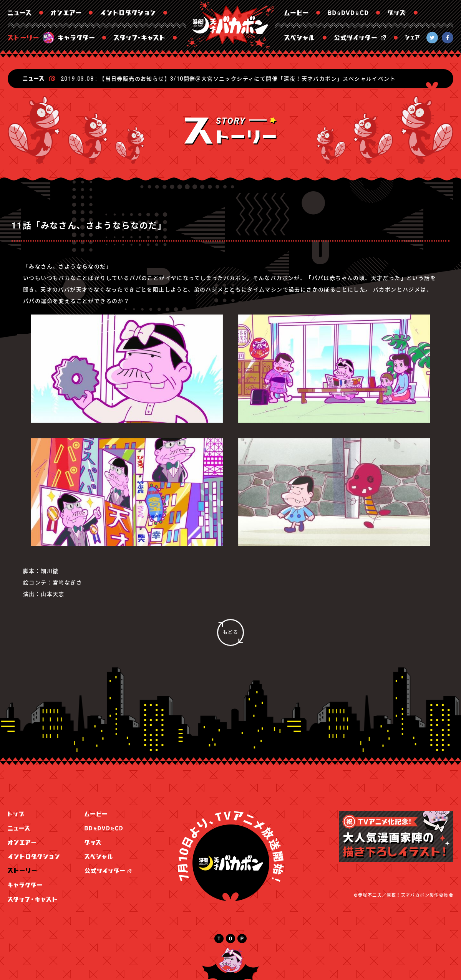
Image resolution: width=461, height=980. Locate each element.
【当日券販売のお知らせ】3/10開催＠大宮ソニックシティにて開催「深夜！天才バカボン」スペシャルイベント (247, 79)
